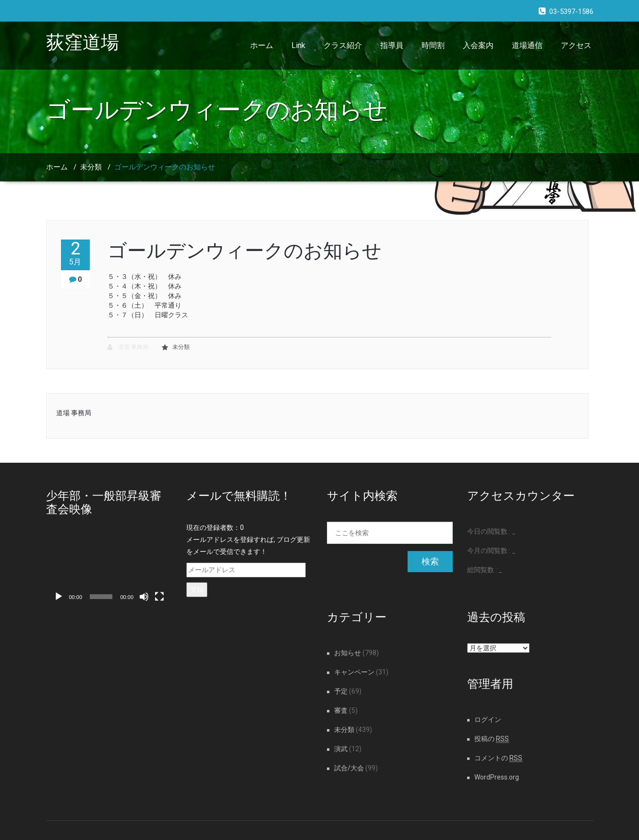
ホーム (262, 45)
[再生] (59, 597)
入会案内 (478, 45)
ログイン (488, 720)
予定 (341, 691)
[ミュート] (144, 597)
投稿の (492, 739)
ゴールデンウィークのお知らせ (165, 167)
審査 (341, 710)
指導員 (392, 45)
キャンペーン (354, 672)
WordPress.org (497, 777)
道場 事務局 (128, 347)
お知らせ (348, 653)
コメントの (498, 758)
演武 (341, 749)
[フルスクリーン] (159, 597)
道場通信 (527, 45)
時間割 (433, 45)
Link (298, 45)
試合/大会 (349, 768)
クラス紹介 (343, 45)
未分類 (91, 167)
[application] (109, 571)
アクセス (576, 45)
